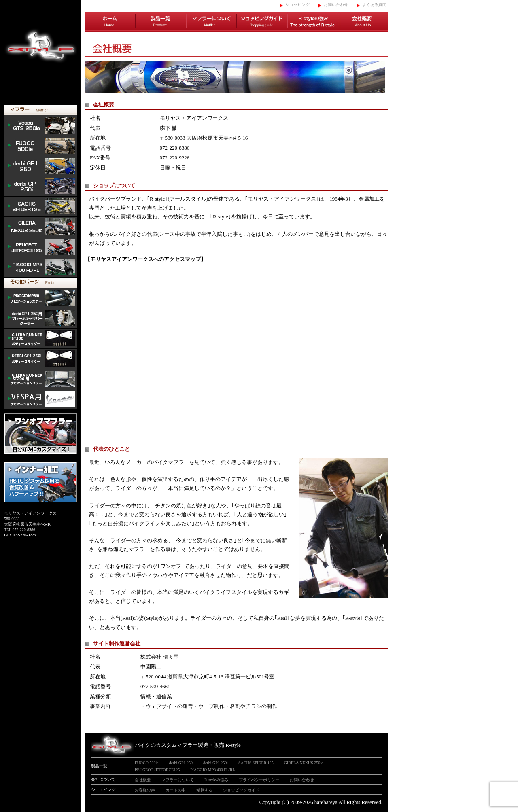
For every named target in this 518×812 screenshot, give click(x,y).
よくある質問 (374, 5)
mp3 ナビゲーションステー (40, 298)
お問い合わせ (336, 5)
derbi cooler (40, 318)
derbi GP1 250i (40, 187)
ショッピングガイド (262, 22)
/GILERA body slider (40, 339)
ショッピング (297, 5)
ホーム (110, 22)
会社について (103, 779)
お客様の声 (145, 790)
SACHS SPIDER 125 (40, 207)
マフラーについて (211, 22)
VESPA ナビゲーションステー (40, 399)
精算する (204, 790)
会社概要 (363, 22)
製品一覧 (161, 22)
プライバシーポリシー (259, 780)
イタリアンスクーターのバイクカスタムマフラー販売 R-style (40, 53)
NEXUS (40, 227)
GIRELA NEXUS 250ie (304, 763)
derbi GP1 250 (40, 166)
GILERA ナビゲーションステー (40, 379)
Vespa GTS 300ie (40, 126)
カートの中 (176, 790)
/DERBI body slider (40, 359)
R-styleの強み (313, 22)
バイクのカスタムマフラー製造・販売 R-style (188, 745)
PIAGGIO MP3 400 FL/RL (40, 267)
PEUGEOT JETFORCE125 (40, 247)
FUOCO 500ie (40, 146)
